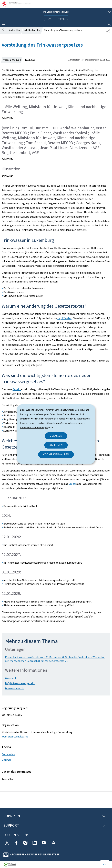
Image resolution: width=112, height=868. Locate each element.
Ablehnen (56, 445)
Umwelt (6, 760)
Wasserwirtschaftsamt (15, 737)
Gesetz (17, 389)
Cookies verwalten (56, 454)
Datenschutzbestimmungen (34, 428)
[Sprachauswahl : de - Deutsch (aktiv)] (108, 12)
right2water (64, 318)
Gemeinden (8, 754)
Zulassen (56, 436)
